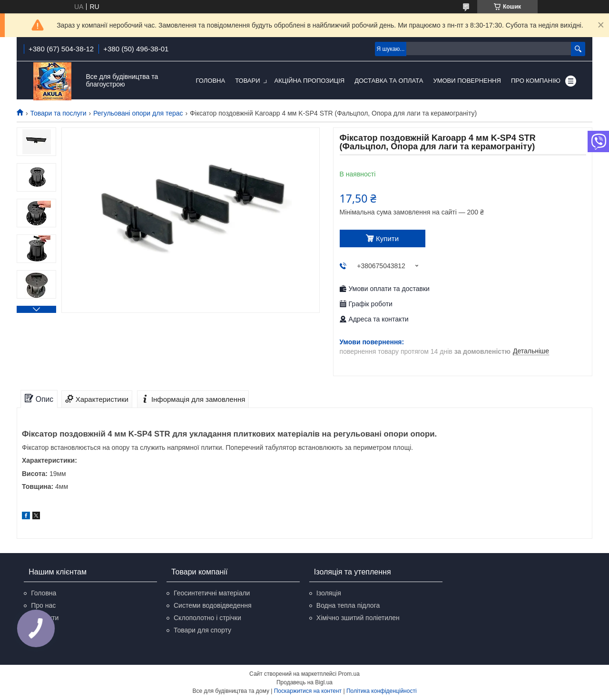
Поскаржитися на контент (308, 691)
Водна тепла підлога (348, 605)
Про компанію (536, 81)
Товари (247, 81)
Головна (211, 81)
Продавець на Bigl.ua (304, 682)
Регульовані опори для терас (138, 113)
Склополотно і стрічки (207, 618)
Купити (387, 238)
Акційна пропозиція (310, 81)
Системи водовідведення (213, 605)
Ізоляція (329, 593)
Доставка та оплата (389, 81)
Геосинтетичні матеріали (212, 593)
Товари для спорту (202, 630)
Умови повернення (467, 81)
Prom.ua (349, 674)
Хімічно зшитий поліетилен (358, 618)
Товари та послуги (58, 113)
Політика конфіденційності (382, 691)
